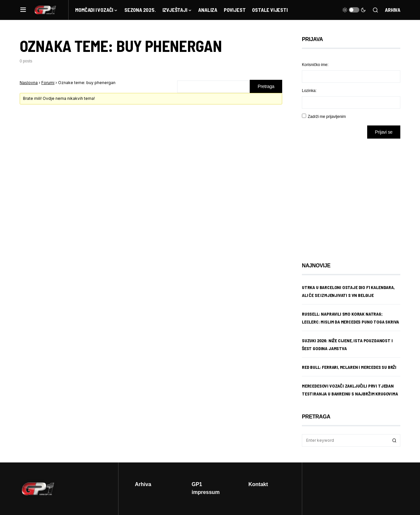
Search (394, 440)
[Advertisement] (354, 195)
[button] (23, 10)
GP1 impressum (206, 488)
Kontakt (258, 484)
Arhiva (393, 10)
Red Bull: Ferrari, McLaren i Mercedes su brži (349, 367)
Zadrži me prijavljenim (327, 116)
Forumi (48, 83)
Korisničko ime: (315, 65)
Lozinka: (309, 90)
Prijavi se (384, 132)
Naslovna (29, 83)
